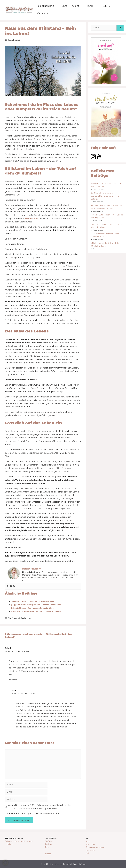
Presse (48, 854)
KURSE (93, 6)
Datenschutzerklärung (95, 847)
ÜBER (64, 6)
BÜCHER (78, 6)
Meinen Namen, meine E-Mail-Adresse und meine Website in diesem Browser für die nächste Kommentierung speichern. (41, 807)
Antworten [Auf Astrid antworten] (13, 680)
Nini (14, 690)
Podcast (49, 844)
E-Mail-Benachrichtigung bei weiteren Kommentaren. (33, 814)
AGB (87, 853)
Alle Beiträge (13, 618)
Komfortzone (31, 218)
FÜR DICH (44, 13)
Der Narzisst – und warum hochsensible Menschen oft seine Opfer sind (105, 196)
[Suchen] (120, 28)
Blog (47, 847)
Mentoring (109, 6)
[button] (5, 863)
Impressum (90, 850)
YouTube (49, 841)
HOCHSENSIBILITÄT (48, 6)
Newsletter (90, 844)
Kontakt (89, 841)
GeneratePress (79, 864)
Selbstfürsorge (25, 618)
